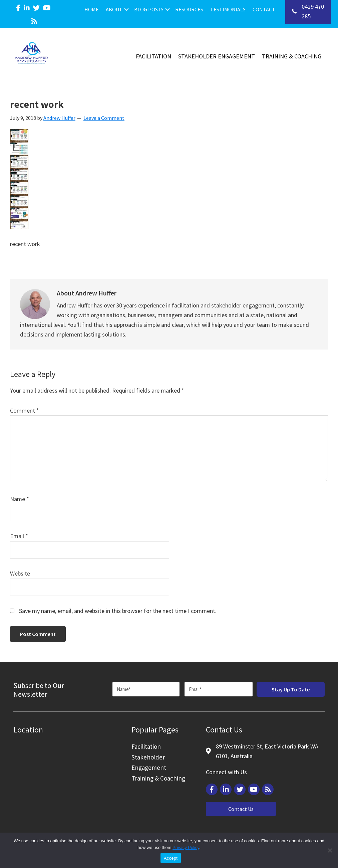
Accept (171, 858)
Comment (25, 410)
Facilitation (153, 56)
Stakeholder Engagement (217, 56)
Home (92, 9)
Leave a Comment (104, 118)
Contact (264, 9)
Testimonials (228, 9)
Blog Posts (149, 9)
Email (19, 536)
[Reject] (330, 850)
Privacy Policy (186, 847)
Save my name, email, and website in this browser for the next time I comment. (118, 611)
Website (20, 573)
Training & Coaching (292, 56)
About (114, 9)
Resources (189, 9)
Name (20, 499)
